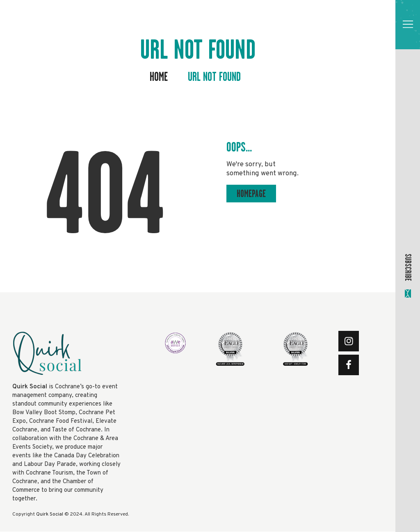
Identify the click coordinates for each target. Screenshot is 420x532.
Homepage (251, 194)
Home (159, 77)
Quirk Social (50, 514)
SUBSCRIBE (408, 267)
